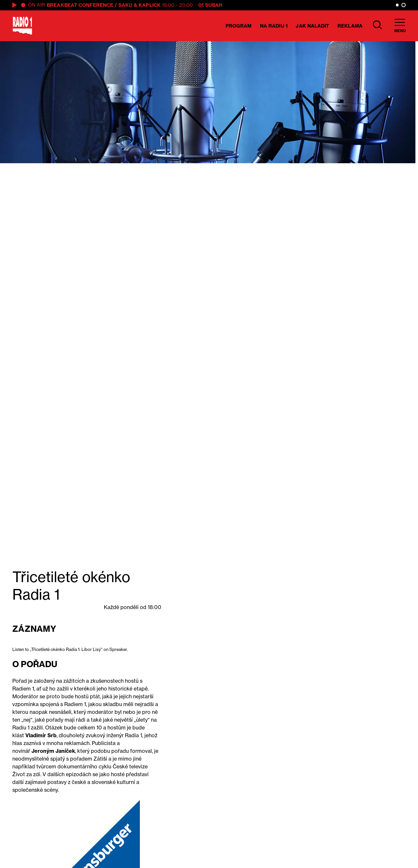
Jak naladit (312, 26)
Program (239, 26)
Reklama (350, 26)
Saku (125, 5)
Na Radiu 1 (274, 26)
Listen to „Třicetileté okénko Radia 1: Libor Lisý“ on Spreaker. (70, 649)
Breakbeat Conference (80, 5)
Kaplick (150, 5)
